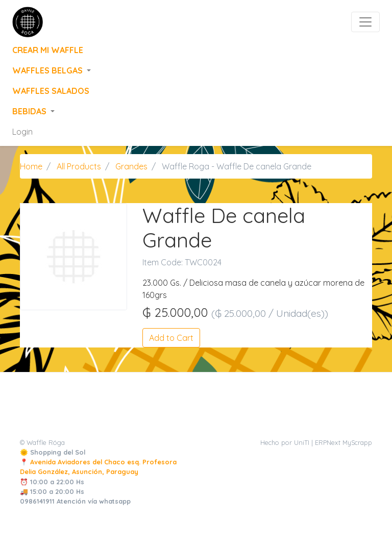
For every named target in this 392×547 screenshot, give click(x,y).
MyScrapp (357, 442)
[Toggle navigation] (365, 22)
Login (22, 132)
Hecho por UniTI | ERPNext (300, 442)
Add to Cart (171, 338)
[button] (196, 70)
